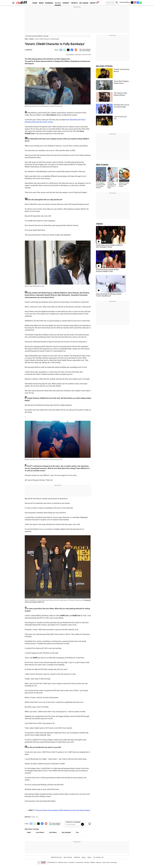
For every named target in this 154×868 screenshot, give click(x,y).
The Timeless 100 (98, 857)
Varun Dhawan (40, 832)
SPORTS (74, 3)
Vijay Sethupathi (66, 832)
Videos (89, 857)
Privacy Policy (79, 863)
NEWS (41, 3)
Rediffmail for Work (56, 857)
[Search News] (116, 3)
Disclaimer (72, 863)
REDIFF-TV (94, 3)
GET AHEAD (84, 3)
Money (84, 857)
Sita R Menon (53, 832)
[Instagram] (135, 3)
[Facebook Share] (72, 50)
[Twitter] (132, 3)
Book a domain (68, 857)
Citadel (29, 832)
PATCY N (29, 50)
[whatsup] (141, 3)
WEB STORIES (102, 165)
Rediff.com (54, 863)
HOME (35, 3)
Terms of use (106, 863)
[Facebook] (138, 3)
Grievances (114, 863)
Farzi (77, 832)
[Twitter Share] (68, 50)
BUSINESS (49, 3)
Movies (32, 39)
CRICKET (66, 3)
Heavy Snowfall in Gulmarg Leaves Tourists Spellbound (109, 295)
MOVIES (58, 3)
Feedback (93, 863)
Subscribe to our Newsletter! (73, 822)
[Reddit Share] (75, 50)
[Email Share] (60, 50)
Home (26, 39)
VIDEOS (99, 224)
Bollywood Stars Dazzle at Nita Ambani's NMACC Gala (107, 270)
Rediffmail (77, 857)
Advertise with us (63, 863)
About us (99, 863)
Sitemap (87, 863)
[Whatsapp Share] (64, 50)
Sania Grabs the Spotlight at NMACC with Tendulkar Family (109, 246)
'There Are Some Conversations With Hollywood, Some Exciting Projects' (63, 810)
